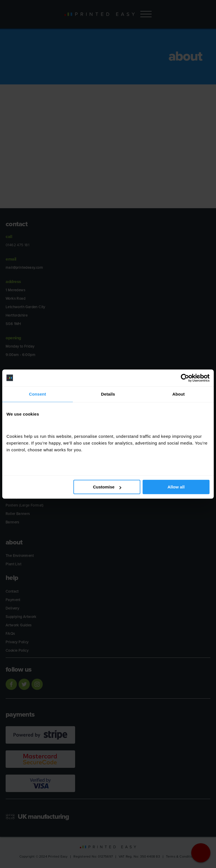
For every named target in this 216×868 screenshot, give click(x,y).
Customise (107, 487)
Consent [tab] (38, 394)
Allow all (176, 487)
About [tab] (179, 394)
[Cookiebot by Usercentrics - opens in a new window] (185, 378)
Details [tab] (108, 394)
